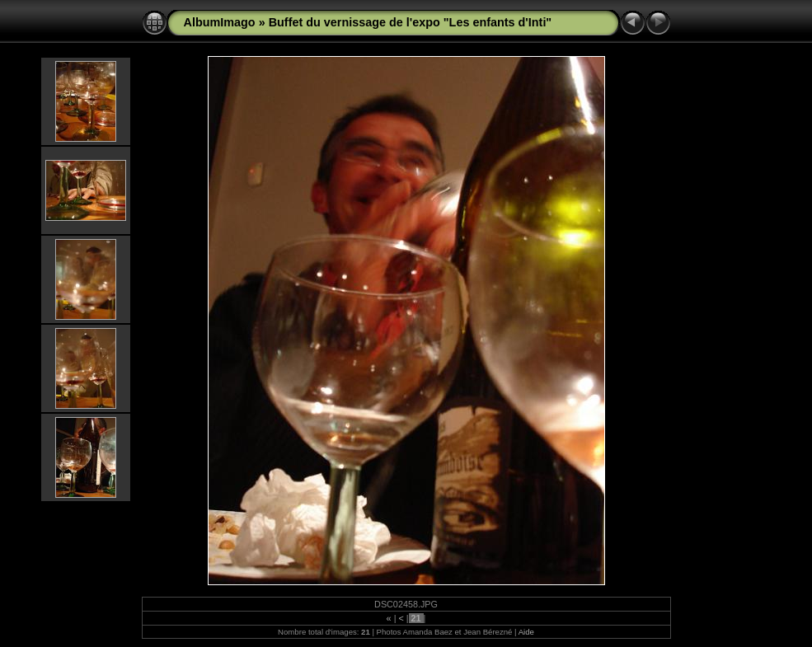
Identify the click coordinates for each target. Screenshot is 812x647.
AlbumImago (220, 22)
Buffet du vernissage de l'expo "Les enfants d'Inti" (411, 22)
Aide (526, 632)
